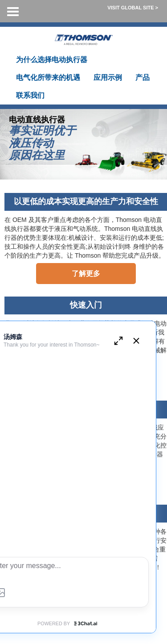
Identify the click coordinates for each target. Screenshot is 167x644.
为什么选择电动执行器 (52, 60)
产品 (143, 77)
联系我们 (30, 95)
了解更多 (86, 274)
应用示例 (108, 77)
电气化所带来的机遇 (48, 77)
